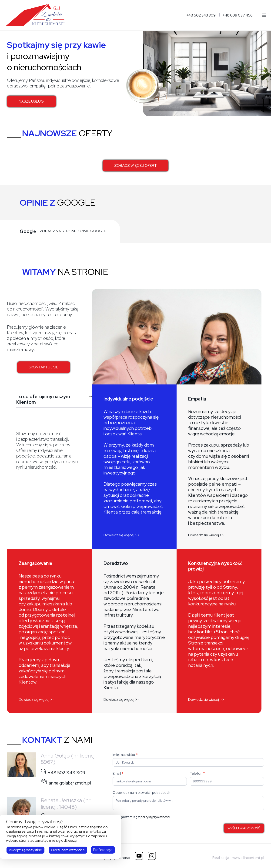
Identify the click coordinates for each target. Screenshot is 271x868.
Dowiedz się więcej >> (122, 535)
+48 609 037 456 (238, 15)
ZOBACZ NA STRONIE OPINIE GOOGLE (73, 231)
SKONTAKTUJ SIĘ (44, 367)
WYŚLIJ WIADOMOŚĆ (244, 828)
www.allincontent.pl (248, 858)
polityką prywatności (155, 817)
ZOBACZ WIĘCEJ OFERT (135, 165)
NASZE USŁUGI (32, 101)
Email (118, 774)
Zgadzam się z (141, 817)
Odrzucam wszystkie (68, 850)
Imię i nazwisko (125, 755)
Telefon (197, 774)
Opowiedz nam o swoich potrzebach (141, 793)
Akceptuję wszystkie (25, 850)
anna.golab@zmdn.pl (70, 783)
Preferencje (103, 850)
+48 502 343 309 (201, 15)
